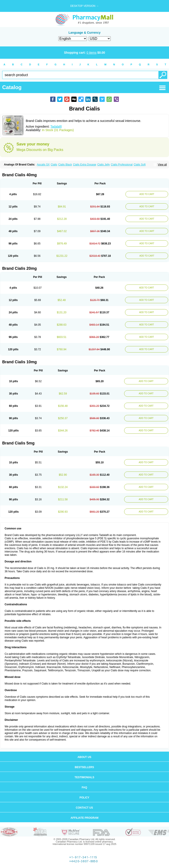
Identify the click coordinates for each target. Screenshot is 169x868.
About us (84, 757)
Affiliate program (84, 818)
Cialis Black (65, 165)
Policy (84, 798)
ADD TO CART (147, 194)
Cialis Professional (122, 165)
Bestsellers (84, 767)
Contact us (84, 808)
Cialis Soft (140, 165)
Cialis (54, 165)
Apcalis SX (43, 165)
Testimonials (84, 777)
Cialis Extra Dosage (85, 165)
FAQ (84, 787)
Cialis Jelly (104, 165)
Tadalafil (56, 127)
